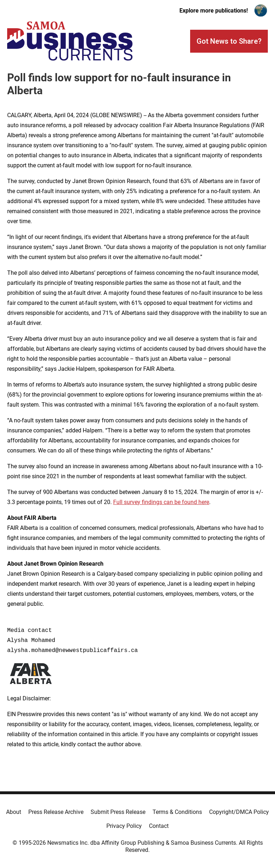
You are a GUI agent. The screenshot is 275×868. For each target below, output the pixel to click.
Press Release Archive (56, 812)
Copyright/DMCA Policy (239, 812)
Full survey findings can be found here (161, 502)
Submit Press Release (118, 812)
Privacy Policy (124, 826)
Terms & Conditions (177, 812)
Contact (159, 826)
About (14, 812)
